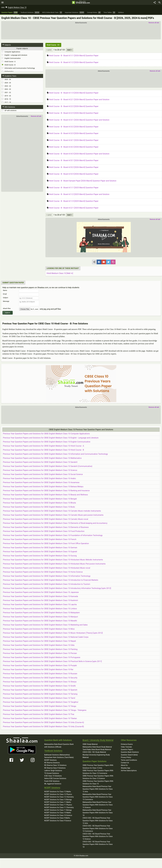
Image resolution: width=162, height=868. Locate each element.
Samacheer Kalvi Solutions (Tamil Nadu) (59, 757)
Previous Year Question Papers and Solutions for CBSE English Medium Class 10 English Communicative (47, 442)
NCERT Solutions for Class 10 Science (58, 815)
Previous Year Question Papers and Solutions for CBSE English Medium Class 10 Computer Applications (46, 434)
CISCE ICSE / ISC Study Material (94, 752)
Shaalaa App (126, 768)
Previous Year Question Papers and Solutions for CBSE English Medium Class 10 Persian (40, 653)
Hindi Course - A (9, 61)
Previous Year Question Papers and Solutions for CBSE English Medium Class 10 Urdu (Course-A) (43, 722)
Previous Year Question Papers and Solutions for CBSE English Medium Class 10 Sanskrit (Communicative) (48, 466)
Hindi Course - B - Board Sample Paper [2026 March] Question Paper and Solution (82, 181)
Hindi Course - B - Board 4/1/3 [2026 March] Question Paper (73, 93)
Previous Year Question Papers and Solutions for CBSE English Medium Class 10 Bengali (40, 499)
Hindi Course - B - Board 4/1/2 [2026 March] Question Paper (73, 62)
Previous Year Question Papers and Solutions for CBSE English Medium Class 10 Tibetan (40, 718)
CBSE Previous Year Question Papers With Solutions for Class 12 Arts (98, 767)
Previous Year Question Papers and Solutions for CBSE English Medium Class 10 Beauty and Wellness (45, 495)
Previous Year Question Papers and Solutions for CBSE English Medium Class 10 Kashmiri (40, 600)
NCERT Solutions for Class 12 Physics (58, 794)
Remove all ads (154, 23)
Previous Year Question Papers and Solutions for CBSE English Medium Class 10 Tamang (40, 694)
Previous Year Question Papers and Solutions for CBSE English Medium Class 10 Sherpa (40, 682)
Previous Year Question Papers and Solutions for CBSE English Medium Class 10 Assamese (41, 482)
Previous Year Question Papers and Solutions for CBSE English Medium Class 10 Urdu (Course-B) (43, 727)
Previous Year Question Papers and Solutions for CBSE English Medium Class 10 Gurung (40, 556)
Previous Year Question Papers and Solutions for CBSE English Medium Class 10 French (40, 539)
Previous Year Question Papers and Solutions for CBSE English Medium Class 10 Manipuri (40, 617)
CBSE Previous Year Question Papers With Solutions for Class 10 (98, 782)
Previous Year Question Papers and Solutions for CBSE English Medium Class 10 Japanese (41, 592)
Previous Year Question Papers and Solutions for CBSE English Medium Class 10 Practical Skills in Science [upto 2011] (52, 661)
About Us (124, 765)
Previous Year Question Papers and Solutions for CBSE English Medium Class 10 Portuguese (42, 657)
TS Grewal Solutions (52, 773)
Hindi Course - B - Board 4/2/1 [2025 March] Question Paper (73, 208)
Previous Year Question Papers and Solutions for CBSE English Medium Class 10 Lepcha (40, 604)
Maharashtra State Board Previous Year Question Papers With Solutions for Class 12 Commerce (98, 797)
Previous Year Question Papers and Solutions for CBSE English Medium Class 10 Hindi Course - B (43, 450)
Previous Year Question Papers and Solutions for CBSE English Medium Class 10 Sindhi (39, 686)
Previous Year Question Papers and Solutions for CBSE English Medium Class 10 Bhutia (39, 503)
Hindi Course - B (9, 65)
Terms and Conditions (129, 760)
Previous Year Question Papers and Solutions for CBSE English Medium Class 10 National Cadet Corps (46, 637)
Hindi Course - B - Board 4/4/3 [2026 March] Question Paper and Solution (78, 154)
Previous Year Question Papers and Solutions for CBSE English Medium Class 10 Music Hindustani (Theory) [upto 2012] (53, 633)
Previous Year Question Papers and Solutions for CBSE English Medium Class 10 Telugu (40, 706)
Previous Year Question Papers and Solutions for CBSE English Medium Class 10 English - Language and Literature (51, 438)
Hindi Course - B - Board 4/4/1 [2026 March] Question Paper (73, 140)
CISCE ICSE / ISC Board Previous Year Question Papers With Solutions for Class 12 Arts (98, 821)
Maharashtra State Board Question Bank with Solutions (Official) (59, 745)
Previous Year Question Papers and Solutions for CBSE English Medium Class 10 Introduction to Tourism (47, 584)
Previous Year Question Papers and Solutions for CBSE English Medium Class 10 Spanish (40, 690)
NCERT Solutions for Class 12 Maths (58, 792)
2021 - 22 (6, 92)
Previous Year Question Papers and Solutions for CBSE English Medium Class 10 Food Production (44, 531)
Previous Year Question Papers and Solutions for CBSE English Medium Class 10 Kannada (40, 596)
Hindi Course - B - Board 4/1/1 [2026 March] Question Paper (73, 56)
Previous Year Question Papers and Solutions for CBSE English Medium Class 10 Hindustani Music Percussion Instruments (54, 564)
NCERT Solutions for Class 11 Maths (58, 802)
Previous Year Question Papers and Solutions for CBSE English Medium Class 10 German (40, 548)
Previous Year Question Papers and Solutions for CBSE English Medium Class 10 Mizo (39, 629)
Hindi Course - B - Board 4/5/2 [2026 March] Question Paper (73, 167)
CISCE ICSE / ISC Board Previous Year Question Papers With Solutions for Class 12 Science (98, 836)
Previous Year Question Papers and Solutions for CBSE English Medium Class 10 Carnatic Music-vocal (46, 519)
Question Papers (127, 749)
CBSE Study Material (90, 744)
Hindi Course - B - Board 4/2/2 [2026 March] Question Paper (73, 106)
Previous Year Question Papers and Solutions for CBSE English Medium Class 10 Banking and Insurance (46, 491)
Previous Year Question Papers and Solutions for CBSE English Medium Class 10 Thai (39, 714)
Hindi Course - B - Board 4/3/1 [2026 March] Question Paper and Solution (78, 120)
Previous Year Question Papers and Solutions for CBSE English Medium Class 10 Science (40, 470)
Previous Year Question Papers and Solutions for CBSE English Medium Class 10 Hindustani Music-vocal (47, 568)
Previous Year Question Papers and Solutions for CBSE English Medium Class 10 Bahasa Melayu (43, 487)
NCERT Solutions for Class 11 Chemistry (59, 807)
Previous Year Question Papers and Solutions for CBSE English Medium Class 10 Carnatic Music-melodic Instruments (52, 511)
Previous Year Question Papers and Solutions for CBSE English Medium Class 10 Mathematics (42, 458)
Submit (8, 313)
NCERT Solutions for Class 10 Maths (58, 813)
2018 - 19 (6, 99)
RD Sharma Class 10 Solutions (55, 765)
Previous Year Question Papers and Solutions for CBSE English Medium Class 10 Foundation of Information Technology (53, 535)
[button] (104, 237)
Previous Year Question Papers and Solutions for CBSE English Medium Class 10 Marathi (40, 621)
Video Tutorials (126, 747)
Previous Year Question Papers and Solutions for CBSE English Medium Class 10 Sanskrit (40, 462)
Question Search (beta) (129, 755)
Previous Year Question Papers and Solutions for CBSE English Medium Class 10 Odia (39, 645)
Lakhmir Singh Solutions (53, 771)
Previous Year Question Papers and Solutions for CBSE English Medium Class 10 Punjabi (40, 665)
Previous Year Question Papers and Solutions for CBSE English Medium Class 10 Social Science (43, 474)
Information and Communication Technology (18, 68)
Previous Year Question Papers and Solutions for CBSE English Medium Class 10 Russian (40, 674)
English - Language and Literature (14, 55)
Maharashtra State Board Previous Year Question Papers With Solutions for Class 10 (98, 813)
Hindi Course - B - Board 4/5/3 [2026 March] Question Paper (73, 174)
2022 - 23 (6, 89)
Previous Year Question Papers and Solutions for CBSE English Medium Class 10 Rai (38, 669)
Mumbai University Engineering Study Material (96, 756)
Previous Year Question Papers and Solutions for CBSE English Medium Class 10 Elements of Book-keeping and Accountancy (55, 523)
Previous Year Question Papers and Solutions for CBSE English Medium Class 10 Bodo (39, 507)
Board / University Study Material (98, 740)
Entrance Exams (127, 744)
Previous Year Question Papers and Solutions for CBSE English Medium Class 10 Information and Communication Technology (55, 454)
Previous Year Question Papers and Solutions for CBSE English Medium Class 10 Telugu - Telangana (45, 710)
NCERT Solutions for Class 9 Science (58, 821)
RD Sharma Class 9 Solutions (55, 768)
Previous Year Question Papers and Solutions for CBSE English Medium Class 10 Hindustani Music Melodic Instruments (53, 560)
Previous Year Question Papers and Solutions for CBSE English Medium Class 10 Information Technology (47, 576)
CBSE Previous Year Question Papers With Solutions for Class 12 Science (98, 777)
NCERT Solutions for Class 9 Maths (57, 818)
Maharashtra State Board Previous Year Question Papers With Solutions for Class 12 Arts (98, 789)
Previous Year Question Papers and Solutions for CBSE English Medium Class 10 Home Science (43, 572)
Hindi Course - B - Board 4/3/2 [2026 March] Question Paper (73, 127)
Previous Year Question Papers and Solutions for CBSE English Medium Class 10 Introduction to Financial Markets (51, 580)
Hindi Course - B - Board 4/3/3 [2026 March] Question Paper (73, 133)
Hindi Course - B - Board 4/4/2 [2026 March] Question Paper (73, 147)
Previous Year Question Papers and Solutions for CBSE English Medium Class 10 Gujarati (40, 552)
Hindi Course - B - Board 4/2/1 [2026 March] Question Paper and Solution (78, 100)
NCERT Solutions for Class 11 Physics (58, 805)
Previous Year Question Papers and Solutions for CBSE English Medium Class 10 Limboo (40, 609)
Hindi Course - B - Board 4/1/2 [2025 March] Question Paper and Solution (78, 194)
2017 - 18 (6, 102)
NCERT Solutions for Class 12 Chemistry (59, 797)
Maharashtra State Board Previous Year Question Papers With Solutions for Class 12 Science (98, 805)
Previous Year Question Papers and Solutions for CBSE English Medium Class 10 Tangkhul (41, 702)
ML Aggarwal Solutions (53, 784)
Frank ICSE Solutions (52, 781)
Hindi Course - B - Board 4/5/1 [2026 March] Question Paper (73, 160)
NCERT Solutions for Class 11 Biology (58, 810)
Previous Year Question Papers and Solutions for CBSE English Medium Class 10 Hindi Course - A (44, 446)
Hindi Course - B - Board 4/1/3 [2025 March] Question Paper (73, 201)
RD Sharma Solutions (52, 763)
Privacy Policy (126, 757)
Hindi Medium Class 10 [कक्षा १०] (60, 273)
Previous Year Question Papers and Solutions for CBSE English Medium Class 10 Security (40, 678)
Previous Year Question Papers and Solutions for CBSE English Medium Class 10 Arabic (39, 478)
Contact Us (125, 763)
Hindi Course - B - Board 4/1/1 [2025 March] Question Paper (73, 188)
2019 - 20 (6, 96)
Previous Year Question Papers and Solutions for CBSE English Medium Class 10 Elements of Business (46, 527)
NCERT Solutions (50, 760)
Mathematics (8, 71)
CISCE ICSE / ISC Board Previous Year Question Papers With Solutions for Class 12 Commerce (98, 828)
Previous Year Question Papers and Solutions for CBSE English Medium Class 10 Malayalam (41, 613)
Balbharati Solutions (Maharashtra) (57, 755)
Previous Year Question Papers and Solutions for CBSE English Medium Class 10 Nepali (39, 641)
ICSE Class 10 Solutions (53, 776)
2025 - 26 (6, 79)
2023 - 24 (6, 86)
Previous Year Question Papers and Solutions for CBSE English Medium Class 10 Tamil (39, 698)
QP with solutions (9, 110)
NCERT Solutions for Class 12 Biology (58, 800)
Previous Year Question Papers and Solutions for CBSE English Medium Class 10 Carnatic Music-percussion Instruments (53, 515)
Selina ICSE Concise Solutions (55, 778)
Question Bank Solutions (130, 752)
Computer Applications (11, 52)
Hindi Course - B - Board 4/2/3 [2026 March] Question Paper (73, 113)
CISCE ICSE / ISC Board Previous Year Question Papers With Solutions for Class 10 (98, 844)
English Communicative (11, 58)
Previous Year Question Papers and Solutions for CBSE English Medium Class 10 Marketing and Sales (45, 625)
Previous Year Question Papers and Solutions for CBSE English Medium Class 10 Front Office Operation (46, 543)
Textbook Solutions (53, 751)
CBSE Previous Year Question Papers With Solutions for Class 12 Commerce (98, 772)
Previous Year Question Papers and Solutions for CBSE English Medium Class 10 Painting (40, 649)
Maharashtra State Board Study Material (97, 747)
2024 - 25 (6, 83)
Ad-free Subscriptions (129, 771)
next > (70, 50)
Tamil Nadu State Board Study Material (97, 749)
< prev (49, 50)
